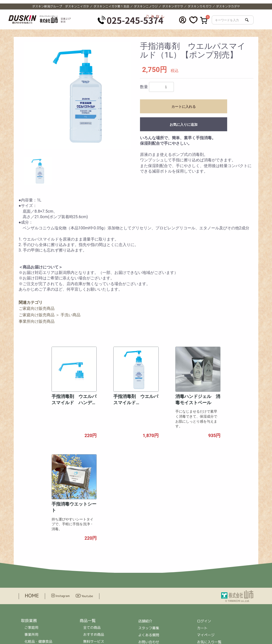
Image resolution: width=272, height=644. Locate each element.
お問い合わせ (149, 550)
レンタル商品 (94, 570)
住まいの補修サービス (42, 577)
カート (202, 536)
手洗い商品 (70, 315)
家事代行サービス (38, 563)
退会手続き (206, 564)
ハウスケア (92, 584)
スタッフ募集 (149, 536)
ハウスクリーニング (40, 570)
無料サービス (94, 549)
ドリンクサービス (38, 556)
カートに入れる (184, 107)
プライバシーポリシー (156, 557)
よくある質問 (149, 543)
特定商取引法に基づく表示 (159, 564)
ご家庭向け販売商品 (37, 308)
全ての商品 (92, 535)
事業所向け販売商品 (37, 321)
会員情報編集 (207, 557)
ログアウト (206, 571)
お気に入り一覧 (209, 550)
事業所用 (31, 542)
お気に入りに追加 (184, 125)
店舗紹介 (145, 529)
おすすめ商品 (94, 542)
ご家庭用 (31, 535)
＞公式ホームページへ (156, 616)
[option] (77, 96)
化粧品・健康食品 (38, 549)
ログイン (204, 529)
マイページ (206, 543)
